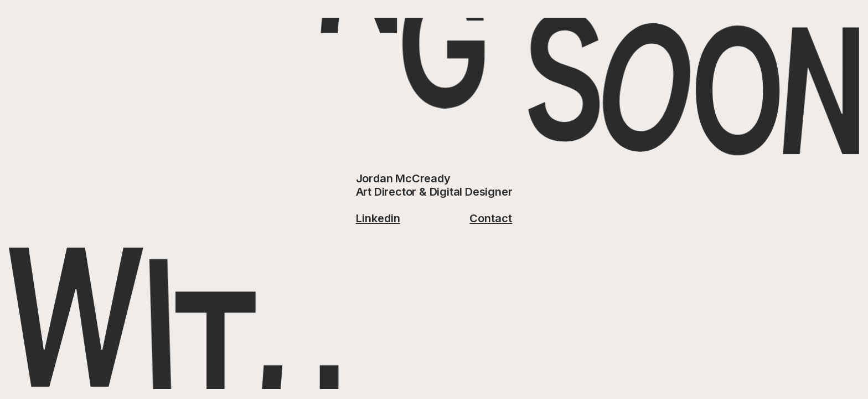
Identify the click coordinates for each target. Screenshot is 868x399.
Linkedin (378, 218)
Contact (491, 218)
